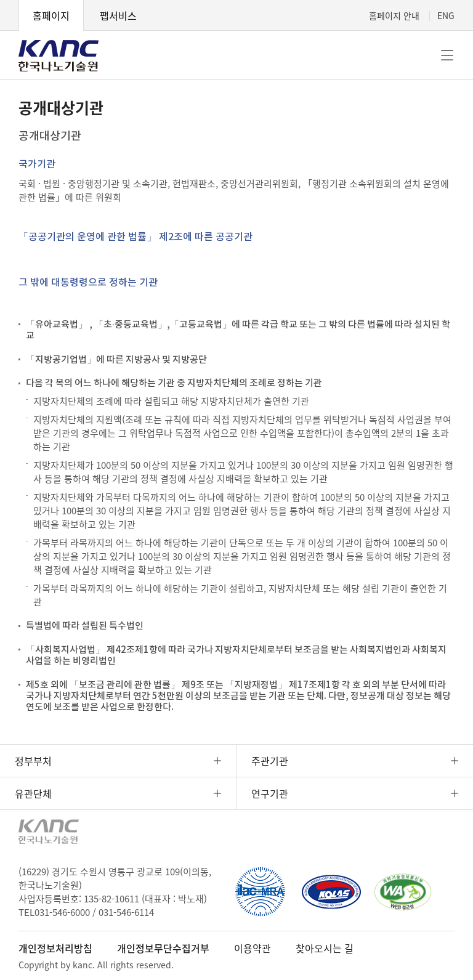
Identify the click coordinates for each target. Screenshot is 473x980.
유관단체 (33, 793)
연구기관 (270, 793)
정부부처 (33, 761)
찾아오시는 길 (325, 948)
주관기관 (270, 761)
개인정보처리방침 (55, 948)
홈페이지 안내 (394, 15)
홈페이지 (51, 15)
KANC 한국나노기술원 (59, 55)
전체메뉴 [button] (447, 55)
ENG (446, 15)
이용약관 (253, 948)
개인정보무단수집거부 (163, 948)
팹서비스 (118, 15)
